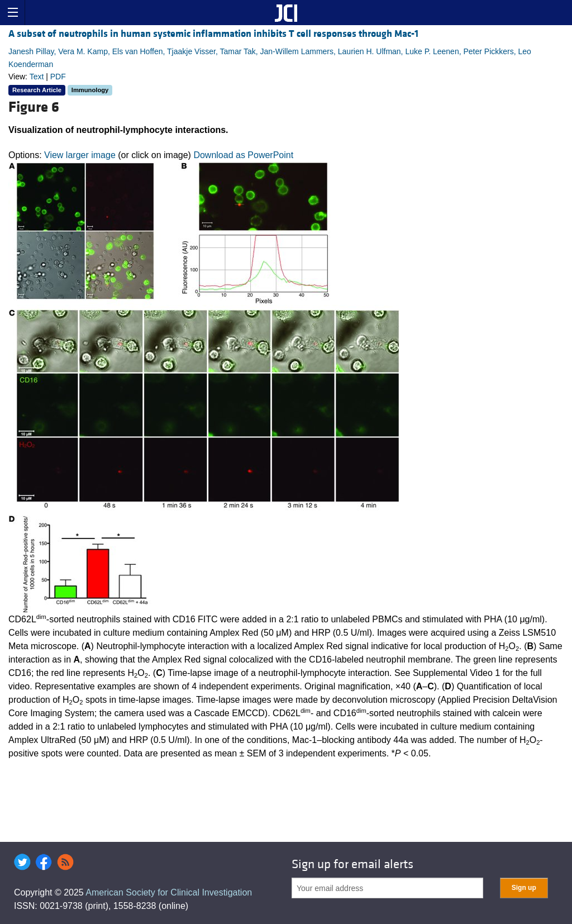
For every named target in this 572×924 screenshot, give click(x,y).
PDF (58, 77)
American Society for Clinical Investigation (169, 892)
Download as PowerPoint (243, 155)
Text (37, 77)
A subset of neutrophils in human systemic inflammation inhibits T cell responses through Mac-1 (213, 34)
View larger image (80, 155)
